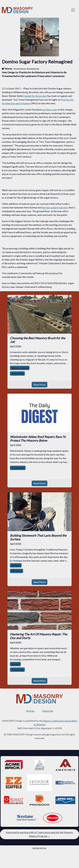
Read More (39, 385)
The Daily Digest (18, 468)
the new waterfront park (55, 207)
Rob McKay (16, 565)
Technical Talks (17, 373)
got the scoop (50, 109)
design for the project (36, 96)
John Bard (15, 664)
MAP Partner (17, 571)
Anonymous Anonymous (26, 69)
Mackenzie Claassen (20, 368)
